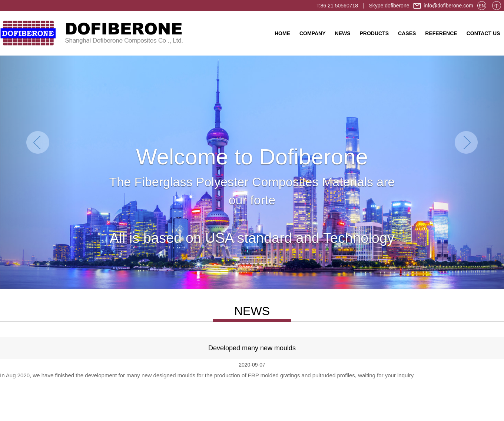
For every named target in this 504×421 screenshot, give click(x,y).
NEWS (343, 33)
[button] (38, 172)
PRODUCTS (374, 33)
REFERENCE (441, 33)
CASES (407, 33)
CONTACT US (483, 33)
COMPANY (313, 33)
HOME (282, 33)
